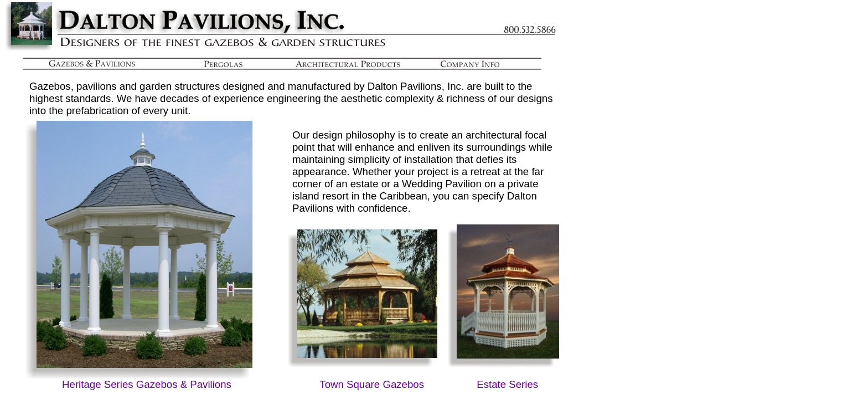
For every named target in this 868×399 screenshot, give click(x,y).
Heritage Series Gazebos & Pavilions (147, 384)
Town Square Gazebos (372, 384)
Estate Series (507, 384)
